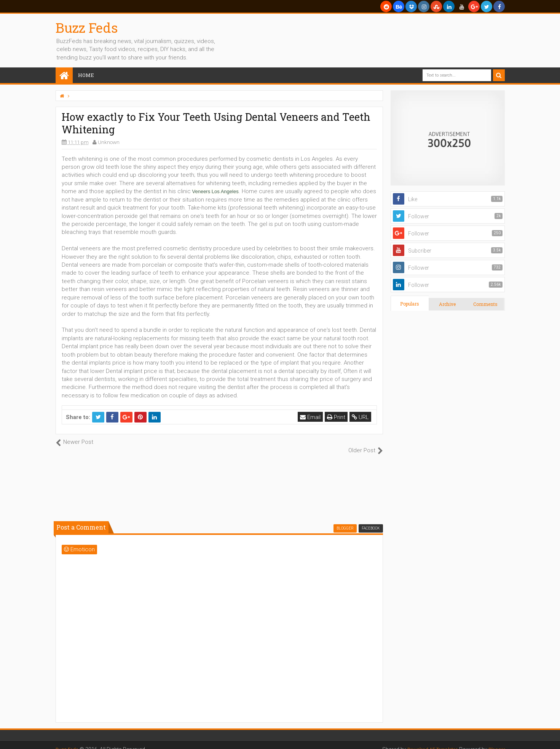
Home (86, 75)
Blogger (495, 741)
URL (362, 417)
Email (312, 417)
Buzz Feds (87, 27)
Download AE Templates (426, 741)
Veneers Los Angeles (215, 191)
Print (338, 417)
